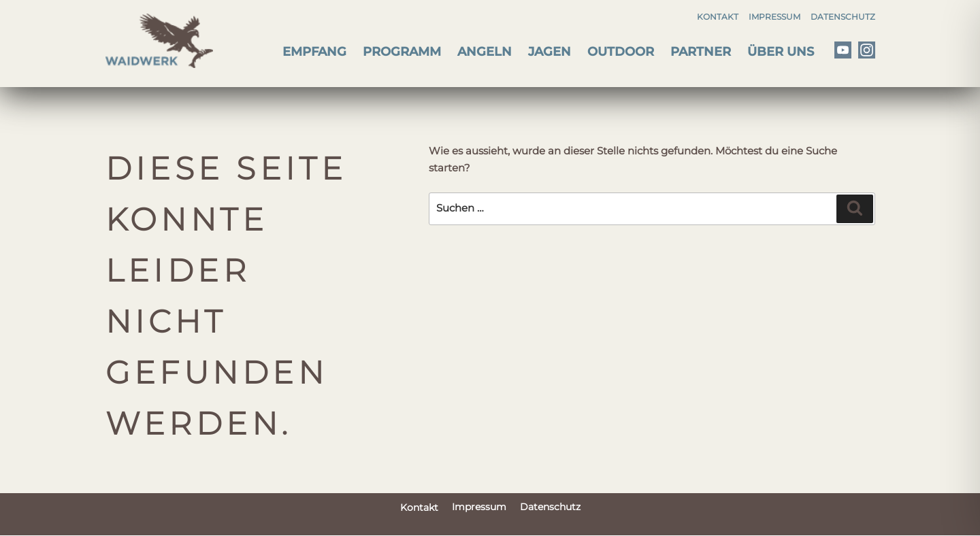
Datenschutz (843, 17)
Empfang (314, 52)
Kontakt (718, 17)
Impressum (774, 17)
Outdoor (621, 52)
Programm (402, 52)
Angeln (485, 52)
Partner (701, 52)
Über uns (781, 52)
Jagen (550, 52)
